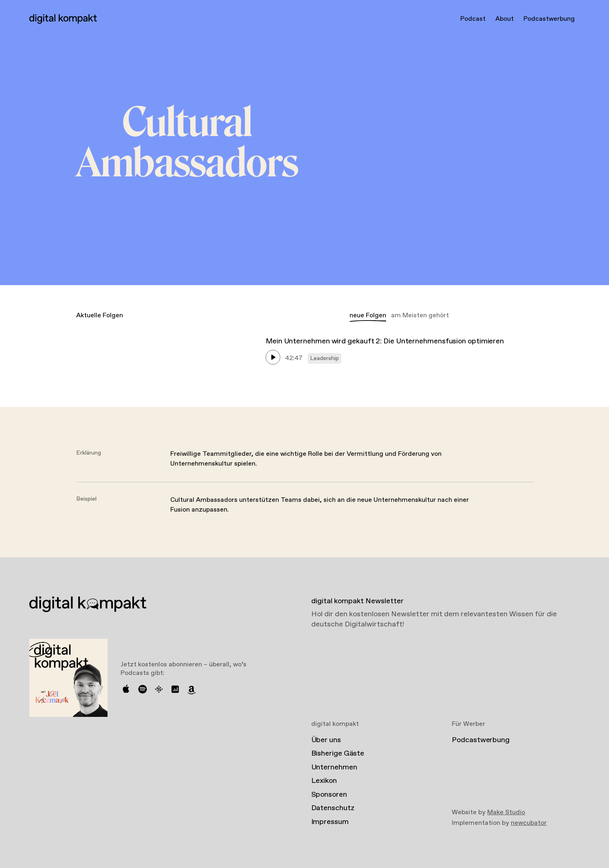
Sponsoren (329, 795)
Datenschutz (333, 808)
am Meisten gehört (420, 315)
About (505, 19)
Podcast (473, 19)
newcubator (529, 823)
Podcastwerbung (549, 19)
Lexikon (324, 781)
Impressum (330, 822)
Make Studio (506, 812)
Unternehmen (334, 767)
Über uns (326, 740)
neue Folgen (368, 315)
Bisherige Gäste (338, 754)
